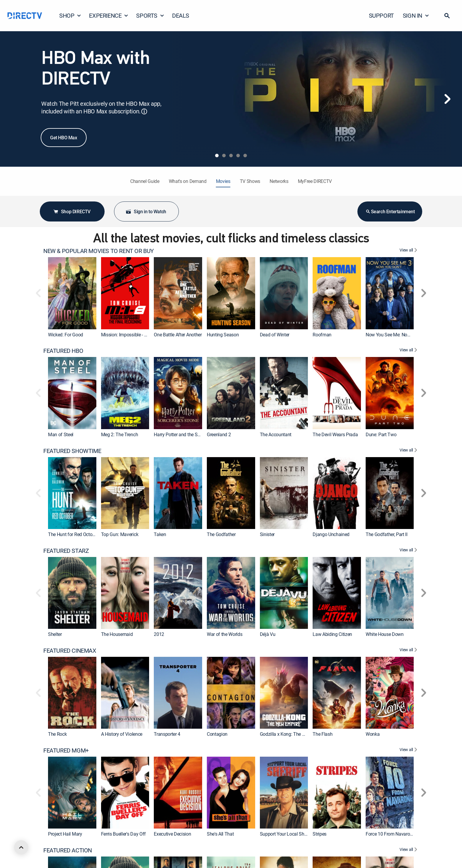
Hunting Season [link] (223, 335)
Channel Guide (145, 181)
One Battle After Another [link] (178, 335)
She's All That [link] (220, 834)
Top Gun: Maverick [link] (120, 534)
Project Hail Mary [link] (65, 834)
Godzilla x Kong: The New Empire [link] (293, 734)
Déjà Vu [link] (268, 634)
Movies (223, 181)
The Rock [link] (57, 734)
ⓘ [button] (144, 111)
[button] (447, 16)
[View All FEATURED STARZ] (409, 551)
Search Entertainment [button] (390, 211)
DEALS (181, 15)
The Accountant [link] (276, 434)
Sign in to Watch (146, 211)
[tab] (217, 156)
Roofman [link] (322, 335)
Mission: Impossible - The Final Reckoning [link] (143, 335)
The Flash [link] (322, 734)
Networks (279, 181)
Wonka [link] (373, 734)
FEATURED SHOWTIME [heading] (72, 451)
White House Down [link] (385, 634)
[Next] (447, 99)
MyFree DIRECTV (315, 181)
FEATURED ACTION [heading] (68, 850)
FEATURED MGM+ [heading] (66, 750)
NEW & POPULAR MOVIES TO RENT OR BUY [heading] (99, 251)
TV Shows (250, 181)
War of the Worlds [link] (225, 634)
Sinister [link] (267, 534)
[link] (72, 293)
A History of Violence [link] (122, 734)
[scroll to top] (21, 847)
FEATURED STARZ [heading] (66, 551)
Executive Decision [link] (172, 834)
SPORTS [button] (150, 15)
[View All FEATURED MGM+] (409, 750)
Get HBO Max (64, 138)
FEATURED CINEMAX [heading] (70, 651)
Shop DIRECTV (72, 211)
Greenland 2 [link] (219, 434)
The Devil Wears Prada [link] (335, 434)
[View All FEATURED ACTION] (409, 850)
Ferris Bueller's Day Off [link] (123, 834)
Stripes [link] (320, 834)
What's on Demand (188, 181)
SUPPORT (381, 15)
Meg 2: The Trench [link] (120, 434)
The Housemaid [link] (117, 634)
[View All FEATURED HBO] (409, 351)
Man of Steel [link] (61, 434)
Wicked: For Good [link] (66, 335)
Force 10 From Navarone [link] (390, 834)
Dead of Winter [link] (275, 335)
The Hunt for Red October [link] (73, 534)
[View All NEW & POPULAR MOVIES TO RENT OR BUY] (409, 251)
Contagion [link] (217, 734)
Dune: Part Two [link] (381, 434)
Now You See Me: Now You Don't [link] (398, 335)
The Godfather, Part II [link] (387, 534)
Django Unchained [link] (331, 534)
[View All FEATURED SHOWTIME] (409, 451)
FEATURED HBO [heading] (63, 351)
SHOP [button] (70, 15)
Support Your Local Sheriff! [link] (287, 834)
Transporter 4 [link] (167, 734)
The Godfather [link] (221, 534)
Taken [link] (160, 534)
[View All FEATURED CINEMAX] (409, 651)
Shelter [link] (55, 634)
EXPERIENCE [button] (109, 15)
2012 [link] (159, 634)
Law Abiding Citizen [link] (332, 634)
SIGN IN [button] (416, 15)
